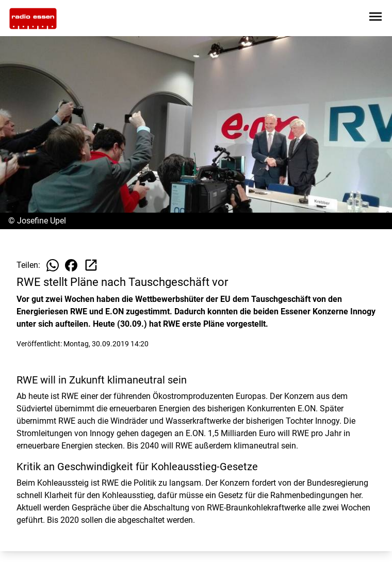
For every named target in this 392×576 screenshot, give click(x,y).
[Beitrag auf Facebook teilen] (71, 265)
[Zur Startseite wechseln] (33, 19)
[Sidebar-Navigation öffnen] (375, 18)
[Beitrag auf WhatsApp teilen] (53, 265)
